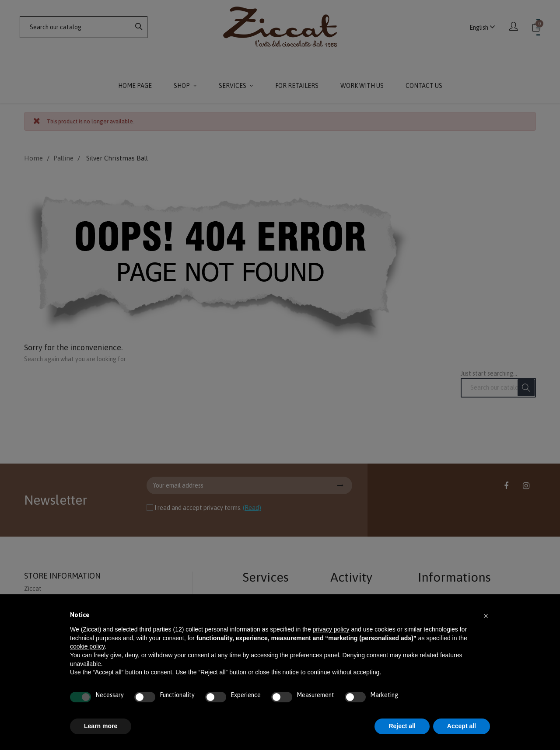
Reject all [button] (402, 726)
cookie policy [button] (87, 646)
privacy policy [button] (331, 629)
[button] (486, 615)
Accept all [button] (462, 726)
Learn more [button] (101, 726)
